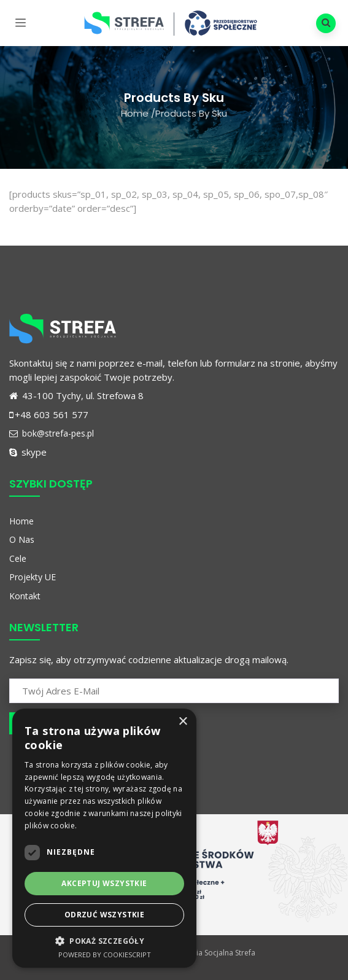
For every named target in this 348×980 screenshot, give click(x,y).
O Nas (22, 539)
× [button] (183, 722)
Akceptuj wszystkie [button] (104, 883)
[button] (104, 941)
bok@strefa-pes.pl (52, 433)
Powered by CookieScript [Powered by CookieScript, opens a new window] (105, 955)
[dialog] (104, 838)
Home (135, 113)
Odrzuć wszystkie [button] (104, 915)
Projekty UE (33, 577)
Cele (18, 558)
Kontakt (25, 596)
